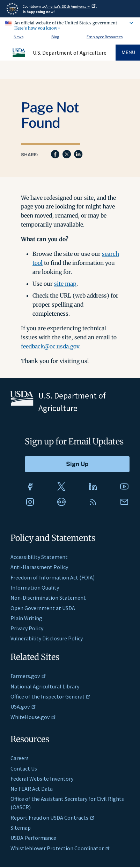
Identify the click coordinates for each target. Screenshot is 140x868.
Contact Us (24, 768)
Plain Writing (26, 618)
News (19, 37)
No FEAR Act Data (32, 789)
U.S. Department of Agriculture (70, 53)
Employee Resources (105, 37)
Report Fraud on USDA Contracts (53, 818)
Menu (128, 52)
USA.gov (23, 707)
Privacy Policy (27, 628)
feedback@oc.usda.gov (50, 346)
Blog (55, 37)
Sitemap (21, 828)
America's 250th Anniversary (71, 6)
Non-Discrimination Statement (48, 598)
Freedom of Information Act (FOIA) (53, 577)
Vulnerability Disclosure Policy (47, 638)
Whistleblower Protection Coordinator (60, 848)
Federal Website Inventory (42, 779)
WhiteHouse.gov (33, 717)
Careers (20, 758)
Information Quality (35, 587)
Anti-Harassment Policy (39, 567)
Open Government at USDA (43, 608)
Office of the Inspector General (50, 696)
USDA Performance (33, 838)
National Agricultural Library (45, 686)
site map (65, 284)
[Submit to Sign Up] (77, 464)
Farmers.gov (28, 676)
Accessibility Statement (39, 557)
